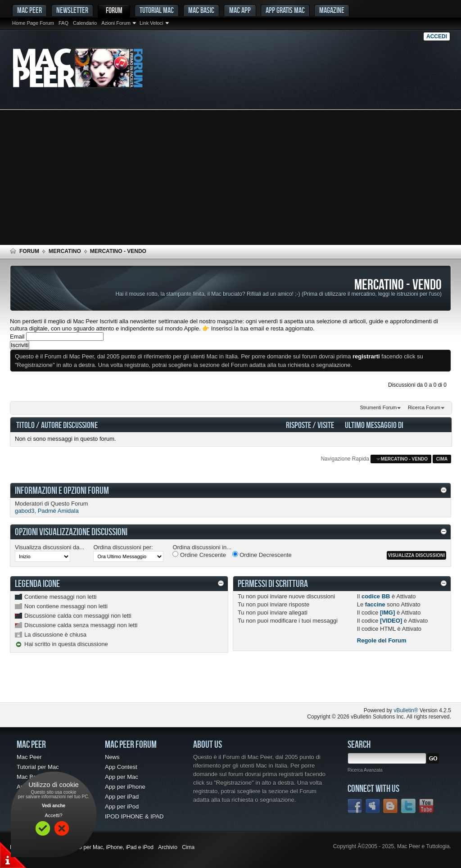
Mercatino (65, 251)
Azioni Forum (116, 23)
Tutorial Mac (157, 10)
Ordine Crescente (199, 555)
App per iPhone (125, 787)
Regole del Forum (382, 640)
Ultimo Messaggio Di (374, 425)
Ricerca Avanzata (365, 770)
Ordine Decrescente (262, 555)
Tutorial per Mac (38, 767)
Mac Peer (29, 757)
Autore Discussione (69, 425)
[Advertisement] (230, 177)
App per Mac (122, 777)
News (112, 757)
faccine (375, 604)
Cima (442, 459)
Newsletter (72, 10)
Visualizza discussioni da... (50, 547)
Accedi (437, 36)
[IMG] (387, 613)
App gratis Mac (285, 10)
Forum (114, 10)
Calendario (85, 23)
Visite (326, 425)
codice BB (376, 596)
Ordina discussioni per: (123, 547)
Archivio (168, 847)
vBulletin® (406, 710)
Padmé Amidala (58, 511)
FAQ (63, 23)
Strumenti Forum (379, 407)
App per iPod (122, 807)
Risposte (298, 425)
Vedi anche (54, 806)
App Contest (121, 767)
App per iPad (122, 797)
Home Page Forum (33, 23)
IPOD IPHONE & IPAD (134, 816)
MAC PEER (29, 10)
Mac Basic (201, 10)
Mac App (240, 10)
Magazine (332, 10)
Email (17, 337)
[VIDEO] (391, 621)
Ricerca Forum (424, 407)
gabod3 (25, 511)
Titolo (25, 425)
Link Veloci (151, 23)
